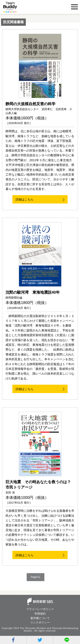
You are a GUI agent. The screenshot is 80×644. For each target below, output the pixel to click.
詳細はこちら (25, 199)
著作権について (40, 618)
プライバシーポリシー (40, 609)
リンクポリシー (40, 622)
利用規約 (40, 614)
